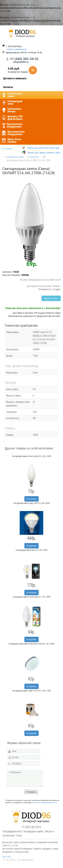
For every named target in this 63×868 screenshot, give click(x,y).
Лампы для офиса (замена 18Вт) (44, 153)
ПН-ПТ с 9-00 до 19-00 (24, 53)
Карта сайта (7, 857)
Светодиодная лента (12, 831)
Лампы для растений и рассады (43, 148)
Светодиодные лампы (33, 831)
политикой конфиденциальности (45, 803)
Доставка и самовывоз (15, 78)
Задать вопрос (51, 298)
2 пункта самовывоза (16, 49)
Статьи (19, 835)
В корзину (31, 499)
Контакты (8, 87)
